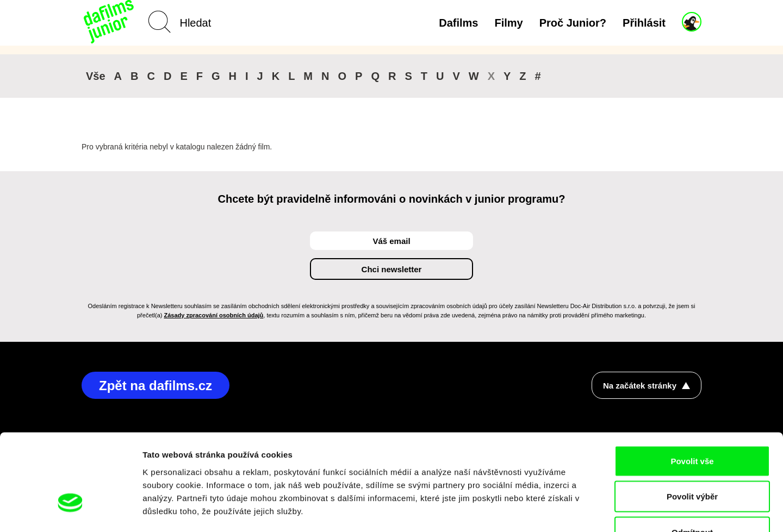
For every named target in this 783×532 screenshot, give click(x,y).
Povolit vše (692, 389)
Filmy (508, 23)
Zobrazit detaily (575, 511)
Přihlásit (644, 23)
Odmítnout (692, 461)
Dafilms (458, 23)
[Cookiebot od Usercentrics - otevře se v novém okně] (70, 511)
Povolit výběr (692, 425)
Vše (96, 76)
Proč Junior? (573, 23)
